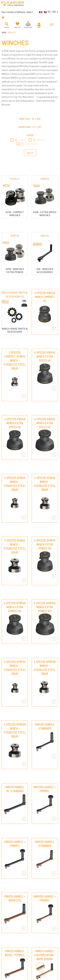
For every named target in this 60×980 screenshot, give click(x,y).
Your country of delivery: (17, 12)
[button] (7, 24)
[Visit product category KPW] (15, 254)
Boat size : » (30, 119)
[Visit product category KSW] (45, 197)
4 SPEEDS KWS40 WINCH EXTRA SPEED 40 (45, 356)
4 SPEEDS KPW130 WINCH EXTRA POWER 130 (15, 607)
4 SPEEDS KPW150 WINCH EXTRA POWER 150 (45, 607)
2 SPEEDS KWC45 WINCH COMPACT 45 (45, 297)
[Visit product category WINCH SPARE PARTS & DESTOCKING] (15, 312)
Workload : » (30, 127)
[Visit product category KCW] (15, 197)
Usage (30, 135)
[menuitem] (40, 12)
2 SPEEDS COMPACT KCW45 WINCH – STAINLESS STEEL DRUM (15, 360)
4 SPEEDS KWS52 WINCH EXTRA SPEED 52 (45, 423)
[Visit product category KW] (45, 254)
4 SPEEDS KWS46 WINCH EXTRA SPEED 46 (15, 423)
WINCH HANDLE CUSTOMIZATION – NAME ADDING (45, 955)
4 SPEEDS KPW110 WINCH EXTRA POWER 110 (45, 544)
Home (4, 32)
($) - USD (52, 12)
